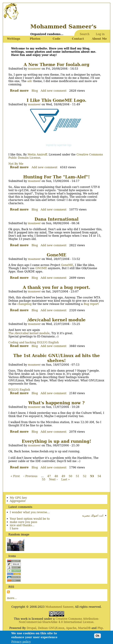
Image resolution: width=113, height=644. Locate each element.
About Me (99, 39)
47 (49, 476)
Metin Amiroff (37, 155)
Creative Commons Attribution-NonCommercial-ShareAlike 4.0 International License (59, 620)
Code (56, 39)
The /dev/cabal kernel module (29, 333)
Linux (60, 628)
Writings (14, 39)
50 (70, 476)
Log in (100, 34)
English (54, 342)
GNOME (41, 268)
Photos (35, 39)
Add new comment (54, 91)
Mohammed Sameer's (63, 27)
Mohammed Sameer (59, 607)
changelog (25, 304)
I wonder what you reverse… (30, 512)
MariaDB (84, 628)
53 (92, 476)
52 (85, 476)
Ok (97, 637)
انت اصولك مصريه (93, 515)
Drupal (31, 628)
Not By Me (16, 164)
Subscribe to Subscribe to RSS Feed (8, 592)
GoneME (67, 265)
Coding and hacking (22, 342)
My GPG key (18, 498)
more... (12, 598)
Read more (19, 91)
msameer (34, 69)
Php (100, 628)
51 (78, 476)
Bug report (91, 304)
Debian (43, 628)
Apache (71, 628)
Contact (78, 39)
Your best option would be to (30, 519)
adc (30, 81)
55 (44, 479)
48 (56, 476)
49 (63, 476)
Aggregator (18, 501)
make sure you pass (23, 522)
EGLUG (42, 342)
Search (85, 34)
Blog (35, 91)
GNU (52, 628)
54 (99, 476)
